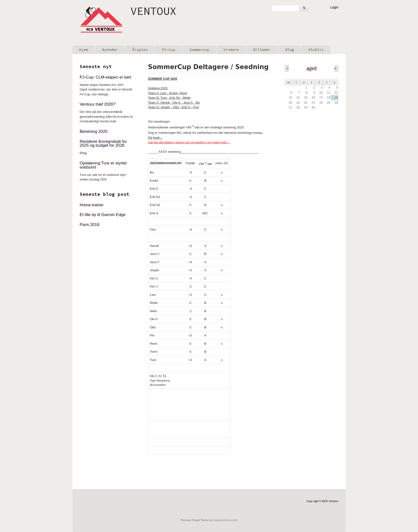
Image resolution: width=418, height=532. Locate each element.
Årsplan (140, 50)
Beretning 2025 (94, 131)
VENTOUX (155, 11)
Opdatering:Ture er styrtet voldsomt (103, 165)
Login (334, 7)
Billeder (262, 50)
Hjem (84, 50)
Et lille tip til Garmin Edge (103, 215)
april (311, 68)
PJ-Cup (169, 50)
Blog (290, 50)
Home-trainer (92, 205)
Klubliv (316, 50)
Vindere (231, 50)
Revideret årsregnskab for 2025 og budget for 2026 (103, 144)
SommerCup (199, 50)
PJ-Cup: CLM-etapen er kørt (106, 77)
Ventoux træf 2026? (98, 104)
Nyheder (110, 50)
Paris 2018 (90, 225)
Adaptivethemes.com (225, 520)
